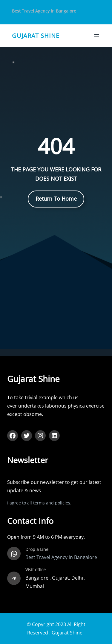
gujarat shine (36, 35)
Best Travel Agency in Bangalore (44, 11)
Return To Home (56, 199)
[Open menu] (96, 36)
